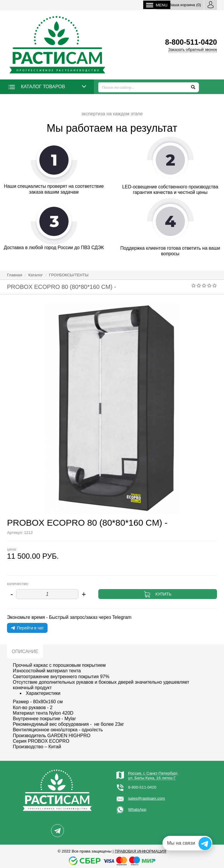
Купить (163, 594)
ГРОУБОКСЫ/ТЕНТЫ (69, 275)
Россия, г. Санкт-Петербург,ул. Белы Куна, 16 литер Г (153, 776)
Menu (157, 5)
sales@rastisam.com (146, 798)
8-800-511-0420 (142, 787)
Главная (15, 275)
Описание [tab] (25, 651)
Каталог (35, 275)
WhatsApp (137, 809)
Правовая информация (140, 851)
